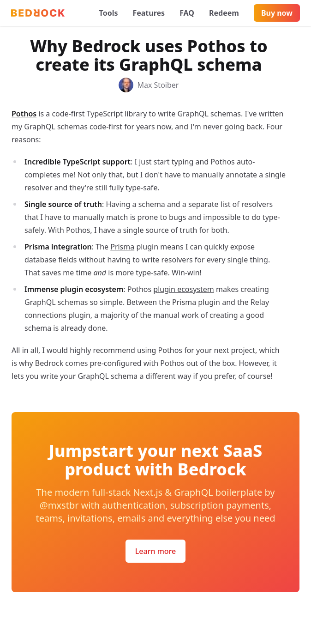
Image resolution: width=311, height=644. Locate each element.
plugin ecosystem (184, 289)
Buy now (277, 13)
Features (149, 13)
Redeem (224, 13)
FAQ (187, 13)
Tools (109, 13)
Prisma (122, 247)
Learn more (155, 551)
